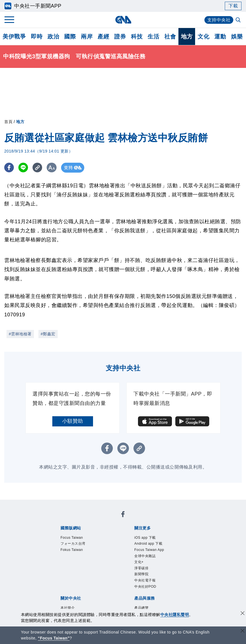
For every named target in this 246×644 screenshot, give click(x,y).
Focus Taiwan (72, 538)
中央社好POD (145, 587)
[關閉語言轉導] (243, 631)
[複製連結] (38, 168)
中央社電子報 (145, 580)
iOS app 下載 (145, 538)
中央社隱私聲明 (175, 615)
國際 (70, 37)
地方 (187, 37)
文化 (203, 37)
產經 (103, 37)
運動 (220, 37)
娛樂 (237, 37)
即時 (37, 37)
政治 (53, 37)
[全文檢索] (239, 20)
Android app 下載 (148, 544)
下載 (233, 6)
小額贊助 (73, 421)
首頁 (8, 122)
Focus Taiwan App (149, 550)
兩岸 (87, 37)
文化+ (139, 562)
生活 (153, 37)
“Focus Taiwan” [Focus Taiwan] (54, 638)
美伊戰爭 (14, 37)
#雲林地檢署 (20, 334)
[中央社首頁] (123, 20)
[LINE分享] (24, 168)
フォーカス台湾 (73, 544)
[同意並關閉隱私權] (243, 614)
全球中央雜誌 (145, 556)
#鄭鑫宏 (48, 334)
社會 (170, 37)
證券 (120, 37)
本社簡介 (68, 608)
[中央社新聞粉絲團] (123, 515)
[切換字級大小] (52, 168)
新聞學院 (141, 574)
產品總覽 (141, 608)
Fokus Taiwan (72, 550)
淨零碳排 (141, 568)
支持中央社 (219, 20)
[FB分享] (9, 168)
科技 (137, 37)
